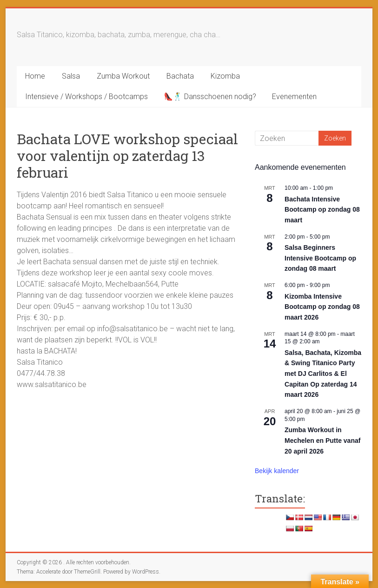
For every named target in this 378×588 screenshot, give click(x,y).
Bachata (180, 76)
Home (35, 76)
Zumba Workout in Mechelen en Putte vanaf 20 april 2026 (322, 440)
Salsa (71, 76)
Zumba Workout (123, 76)
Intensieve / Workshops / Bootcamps (86, 97)
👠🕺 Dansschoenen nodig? (210, 97)
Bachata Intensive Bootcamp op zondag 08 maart (322, 210)
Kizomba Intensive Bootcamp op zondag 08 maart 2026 (322, 307)
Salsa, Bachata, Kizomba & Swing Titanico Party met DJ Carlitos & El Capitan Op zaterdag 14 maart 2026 (323, 374)
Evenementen (294, 97)
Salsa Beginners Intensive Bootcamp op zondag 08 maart (320, 258)
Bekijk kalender (277, 471)
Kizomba (225, 76)
